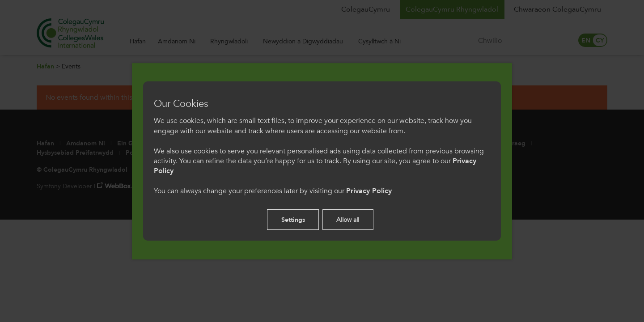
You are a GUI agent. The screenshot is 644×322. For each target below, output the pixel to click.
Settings (293, 220)
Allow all (348, 220)
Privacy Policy (369, 191)
